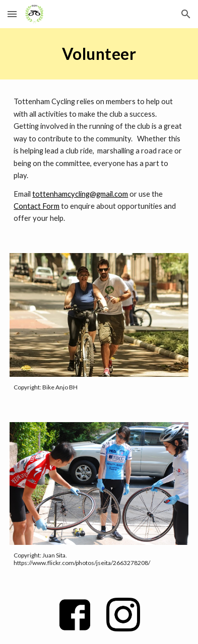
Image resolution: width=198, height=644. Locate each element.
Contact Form (37, 206)
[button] (12, 14)
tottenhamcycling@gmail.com (80, 194)
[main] (99, 54)
